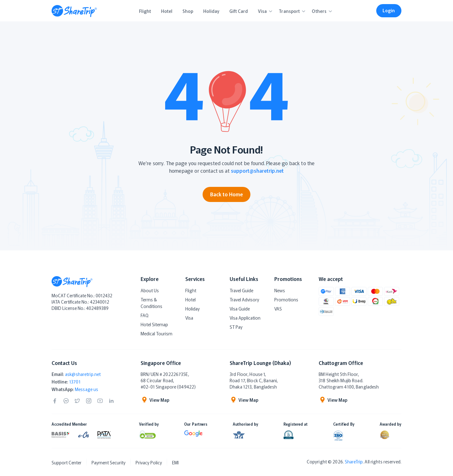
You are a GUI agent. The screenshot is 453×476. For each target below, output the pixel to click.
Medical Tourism (157, 333)
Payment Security (109, 462)
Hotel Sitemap (154, 324)
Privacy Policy (149, 462)
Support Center (67, 462)
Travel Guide (241, 290)
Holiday (193, 309)
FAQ (145, 315)
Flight (191, 290)
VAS (278, 309)
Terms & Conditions (151, 303)
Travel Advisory (244, 300)
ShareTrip (354, 462)
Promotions (286, 300)
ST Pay (236, 327)
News (280, 290)
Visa (189, 318)
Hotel (190, 300)
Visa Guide (240, 309)
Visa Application (245, 318)
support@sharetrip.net (257, 171)
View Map (155, 400)
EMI (175, 462)
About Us (150, 290)
